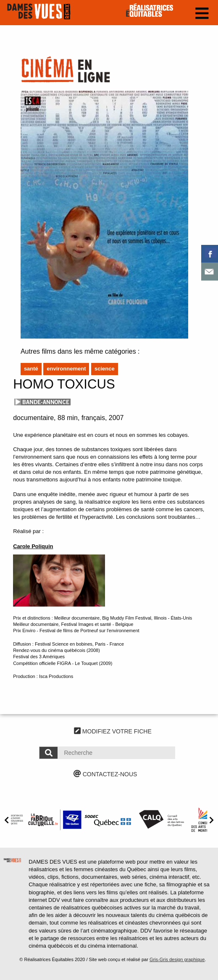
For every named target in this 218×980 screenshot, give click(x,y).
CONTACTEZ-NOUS (105, 774)
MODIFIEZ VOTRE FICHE (113, 731)
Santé (31, 369)
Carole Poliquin (33, 546)
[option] (55, 820)
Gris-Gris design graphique (177, 959)
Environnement (66, 369)
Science (105, 369)
